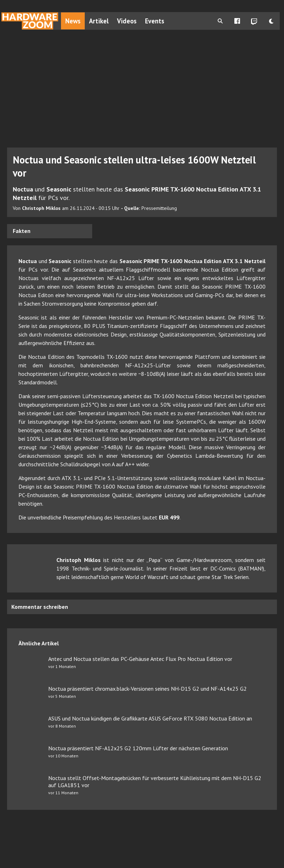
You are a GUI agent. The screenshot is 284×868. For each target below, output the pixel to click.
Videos (127, 21)
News (73, 21)
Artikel (99, 21)
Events (155, 21)
